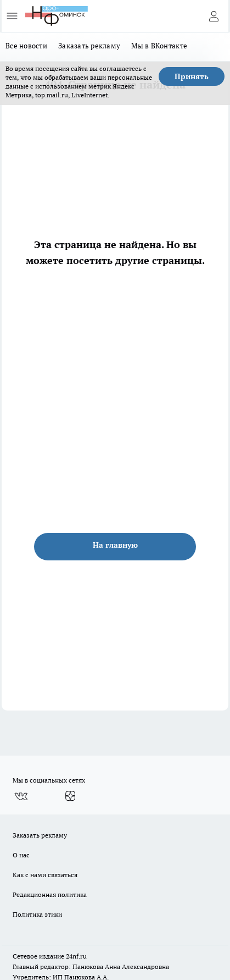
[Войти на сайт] (214, 16)
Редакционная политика (50, 894)
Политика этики (37, 914)
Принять (192, 76)
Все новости (26, 46)
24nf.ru (76, 956)
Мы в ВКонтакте (159, 46)
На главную (115, 545)
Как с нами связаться (45, 875)
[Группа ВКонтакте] (21, 796)
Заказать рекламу (89, 46)
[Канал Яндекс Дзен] (70, 796)
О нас (21, 855)
